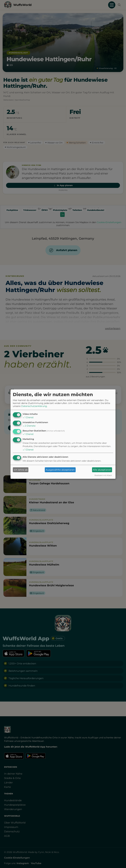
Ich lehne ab (21, 470)
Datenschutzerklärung (34, 406)
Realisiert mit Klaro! (103, 475)
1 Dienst (28, 417)
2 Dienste (29, 426)
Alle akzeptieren (102, 470)
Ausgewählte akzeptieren (60, 470)
